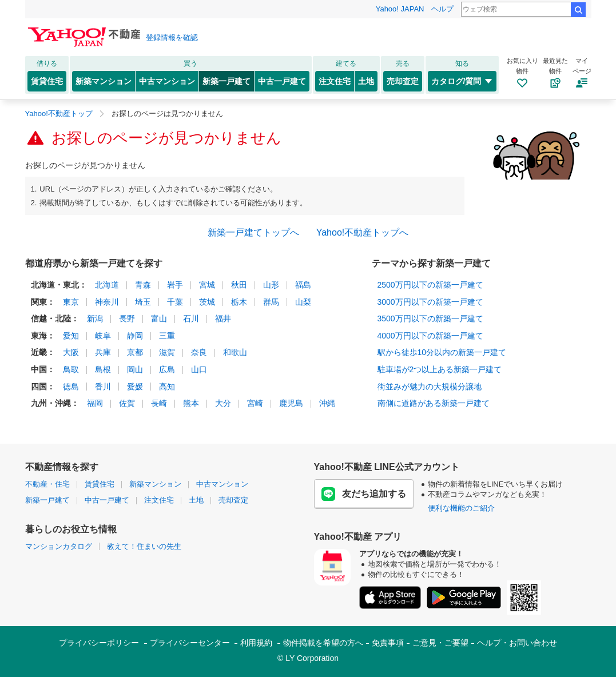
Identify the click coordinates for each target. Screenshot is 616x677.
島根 (103, 369)
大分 (223, 403)
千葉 (175, 302)
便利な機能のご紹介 (461, 508)
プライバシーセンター (190, 643)
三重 (167, 336)
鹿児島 (291, 403)
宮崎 (255, 403)
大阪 (71, 352)
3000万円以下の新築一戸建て (430, 302)
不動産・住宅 (47, 484)
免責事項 (388, 643)
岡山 (135, 369)
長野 (127, 318)
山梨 (303, 302)
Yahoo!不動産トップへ (363, 232)
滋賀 (167, 352)
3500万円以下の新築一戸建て (430, 318)
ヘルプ (442, 9)
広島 (167, 369)
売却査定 (403, 81)
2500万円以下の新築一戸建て (430, 285)
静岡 (135, 336)
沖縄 (327, 403)
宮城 (207, 285)
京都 (135, 352)
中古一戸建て (282, 81)
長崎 (159, 403)
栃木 (239, 302)
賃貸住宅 (47, 81)
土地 (366, 81)
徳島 (71, 387)
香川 (103, 387)
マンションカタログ (59, 546)
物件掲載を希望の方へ (323, 643)
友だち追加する (364, 494)
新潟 (95, 318)
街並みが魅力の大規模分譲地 (430, 387)
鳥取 (71, 369)
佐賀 (127, 403)
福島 (303, 285)
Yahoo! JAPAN (400, 9)
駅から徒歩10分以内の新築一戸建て (442, 352)
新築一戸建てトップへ (253, 232)
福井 (223, 318)
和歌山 (235, 352)
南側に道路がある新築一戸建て (434, 403)
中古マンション (167, 81)
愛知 (71, 336)
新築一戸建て (226, 81)
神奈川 (107, 302)
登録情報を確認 (172, 37)
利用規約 (256, 643)
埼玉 (143, 302)
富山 (159, 318)
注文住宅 (335, 81)
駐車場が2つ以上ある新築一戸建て (440, 369)
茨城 (207, 302)
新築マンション (104, 81)
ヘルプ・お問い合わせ (517, 643)
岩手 (175, 285)
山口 (199, 369)
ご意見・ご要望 (440, 643)
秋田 (239, 285)
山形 (271, 285)
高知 (167, 387)
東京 (71, 302)
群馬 (271, 302)
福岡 (95, 403)
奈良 (199, 352)
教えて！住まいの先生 (144, 546)
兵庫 (103, 352)
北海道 (107, 285)
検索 (578, 10)
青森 (143, 285)
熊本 (191, 403)
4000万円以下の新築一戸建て (430, 336)
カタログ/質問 (462, 81)
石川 (191, 318)
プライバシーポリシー (99, 643)
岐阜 (103, 336)
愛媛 (135, 387)
